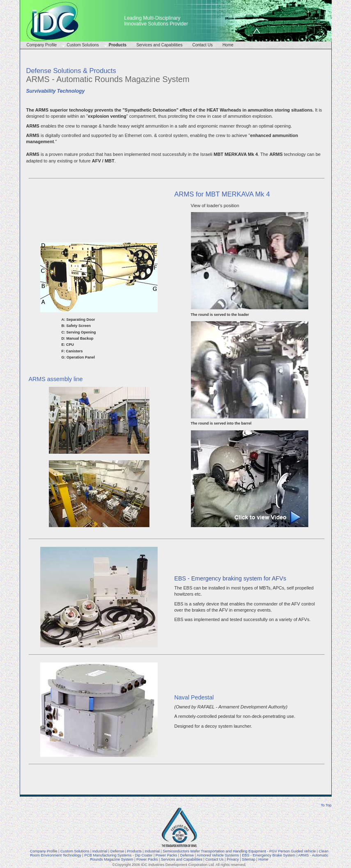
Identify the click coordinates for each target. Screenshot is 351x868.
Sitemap (249, 859)
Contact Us (202, 45)
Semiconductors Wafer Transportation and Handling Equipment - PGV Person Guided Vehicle (239, 851)
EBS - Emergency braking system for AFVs (231, 578)
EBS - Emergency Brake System (268, 855)
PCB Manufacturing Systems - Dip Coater (118, 855)
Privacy (233, 859)
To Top (326, 805)
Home (228, 45)
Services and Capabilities (159, 45)
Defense (117, 851)
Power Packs (166, 855)
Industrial (100, 851)
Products (118, 45)
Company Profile (42, 45)
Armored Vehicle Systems (218, 855)
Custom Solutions (83, 45)
